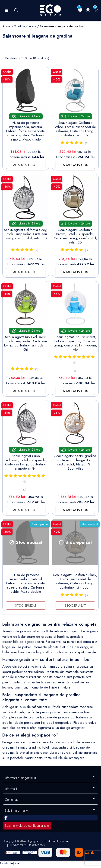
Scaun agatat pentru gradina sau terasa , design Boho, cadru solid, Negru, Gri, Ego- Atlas (75, 462)
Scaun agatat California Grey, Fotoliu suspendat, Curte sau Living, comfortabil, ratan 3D (26, 234)
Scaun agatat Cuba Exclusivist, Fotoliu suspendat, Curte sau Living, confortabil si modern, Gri (26, 462)
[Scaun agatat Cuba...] (26, 423)
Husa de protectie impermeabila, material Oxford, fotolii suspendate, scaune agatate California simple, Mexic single (26, 131)
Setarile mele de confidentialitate (27, 826)
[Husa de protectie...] (26, 90)
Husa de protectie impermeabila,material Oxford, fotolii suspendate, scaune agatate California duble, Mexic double (26, 583)
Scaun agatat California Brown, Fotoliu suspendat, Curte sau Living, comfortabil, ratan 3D (75, 236)
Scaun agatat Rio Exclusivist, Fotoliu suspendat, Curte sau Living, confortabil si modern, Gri (26, 343)
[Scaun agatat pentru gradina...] (75, 423)
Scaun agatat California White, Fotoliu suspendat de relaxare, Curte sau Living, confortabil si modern (75, 129)
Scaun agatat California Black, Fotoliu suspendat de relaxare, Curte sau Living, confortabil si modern (75, 581)
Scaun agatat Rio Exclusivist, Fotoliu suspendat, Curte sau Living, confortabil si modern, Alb (75, 343)
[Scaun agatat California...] (75, 90)
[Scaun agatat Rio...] (26, 304)
